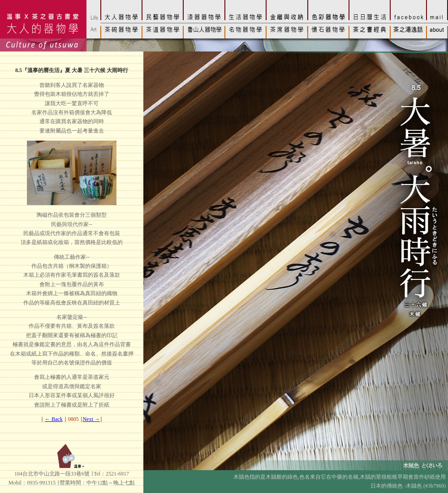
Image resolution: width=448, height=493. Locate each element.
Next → (91, 419)
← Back (54, 419)
